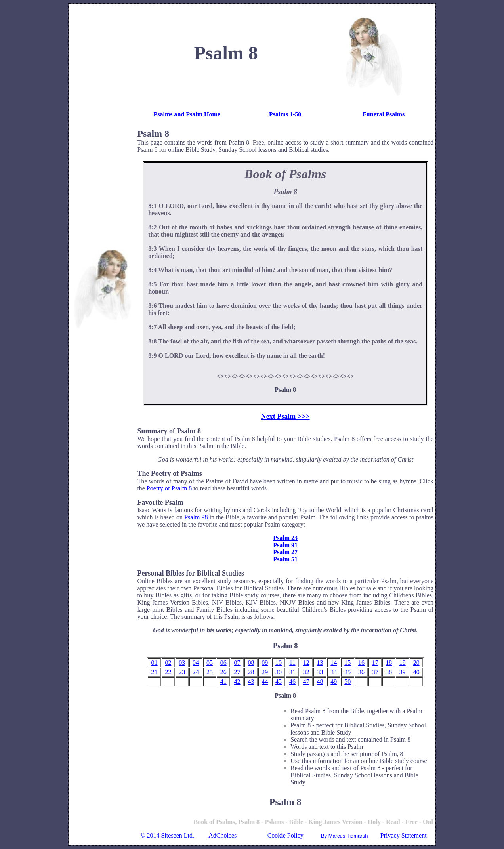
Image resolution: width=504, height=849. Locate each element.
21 (155, 672)
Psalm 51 (285, 559)
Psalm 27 (285, 552)
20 (416, 663)
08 (251, 663)
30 (279, 672)
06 (223, 663)
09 (265, 663)
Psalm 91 (285, 545)
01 (155, 663)
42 (237, 682)
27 (237, 672)
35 (347, 672)
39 (403, 672)
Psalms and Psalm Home (187, 114)
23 (182, 672)
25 (210, 672)
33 (320, 672)
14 (334, 663)
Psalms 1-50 (285, 114)
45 (279, 682)
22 (168, 672)
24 (196, 672)
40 (416, 672)
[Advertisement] (102, 124)
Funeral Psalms (384, 114)
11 (292, 663)
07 (237, 663)
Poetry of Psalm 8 (169, 488)
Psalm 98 (196, 517)
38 (389, 672)
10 (279, 663)
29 (265, 672)
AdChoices (222, 836)
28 (251, 672)
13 (320, 663)
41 (223, 682)
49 (334, 682)
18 (389, 663)
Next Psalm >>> (285, 416)
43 (251, 682)
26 (223, 672)
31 (292, 672)
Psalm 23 (285, 538)
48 (320, 682)
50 (347, 682)
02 (168, 663)
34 (334, 672)
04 (196, 663)
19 (403, 663)
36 (361, 672)
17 (375, 663)
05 (210, 663)
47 (306, 682)
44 (265, 682)
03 (182, 663)
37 (375, 672)
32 (306, 672)
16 (361, 663)
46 (292, 682)
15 (347, 663)
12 (306, 663)
